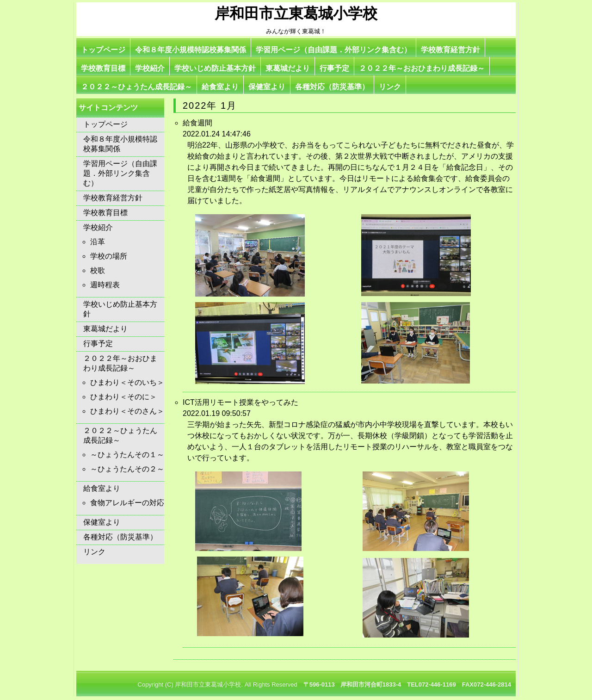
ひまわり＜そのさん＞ (127, 411)
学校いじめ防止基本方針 (215, 68)
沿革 (98, 242)
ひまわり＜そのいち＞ (127, 382)
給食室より (220, 87)
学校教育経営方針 (450, 50)
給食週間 (197, 123)
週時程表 (105, 285)
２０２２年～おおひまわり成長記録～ (422, 68)
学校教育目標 (103, 68)
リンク (390, 87)
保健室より (267, 87)
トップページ (103, 50)
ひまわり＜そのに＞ (123, 397)
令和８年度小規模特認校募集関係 (191, 50)
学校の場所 (109, 256)
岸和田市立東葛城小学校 (296, 13)
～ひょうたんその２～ (127, 469)
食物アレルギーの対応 (127, 503)
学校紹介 (150, 68)
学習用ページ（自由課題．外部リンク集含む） (333, 50)
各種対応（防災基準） (332, 87)
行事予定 (334, 68)
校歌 (98, 270)
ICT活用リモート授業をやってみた (240, 402)
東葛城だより (288, 68)
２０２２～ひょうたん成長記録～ (136, 87)
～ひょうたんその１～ (127, 455)
